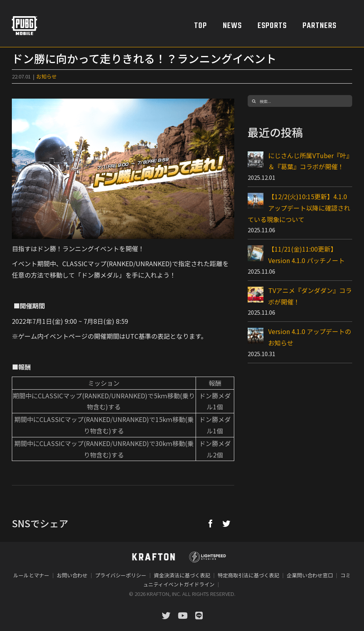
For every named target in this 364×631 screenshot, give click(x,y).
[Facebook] (211, 523)
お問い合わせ (72, 575)
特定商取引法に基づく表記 (248, 575)
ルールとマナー (31, 575)
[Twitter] (226, 523)
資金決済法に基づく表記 (182, 575)
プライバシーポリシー (121, 575)
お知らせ (47, 76)
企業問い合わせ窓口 (310, 575)
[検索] (254, 101)
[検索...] (300, 101)
